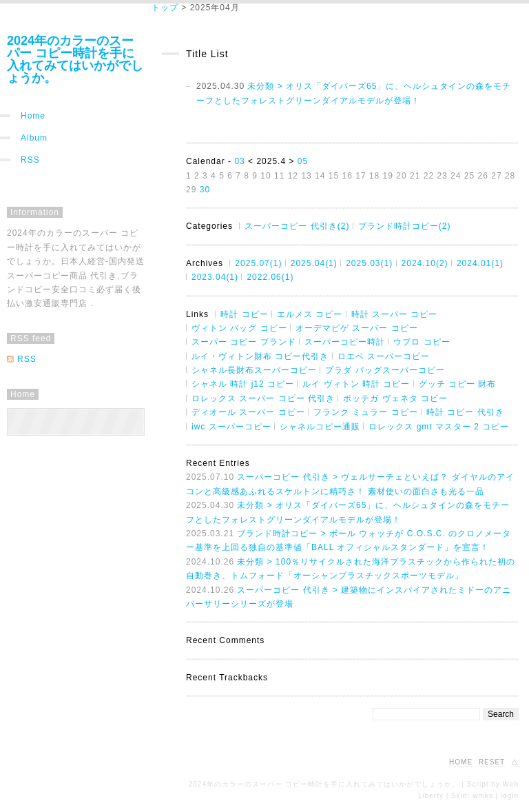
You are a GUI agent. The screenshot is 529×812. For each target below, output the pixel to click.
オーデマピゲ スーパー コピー (357, 328)
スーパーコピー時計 (345, 342)
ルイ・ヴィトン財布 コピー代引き (260, 356)
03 (239, 161)
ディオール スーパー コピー (248, 412)
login (510, 796)
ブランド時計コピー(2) (405, 226)
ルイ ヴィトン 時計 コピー (356, 384)
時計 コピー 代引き (465, 412)
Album (34, 138)
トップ (165, 8)
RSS (30, 160)
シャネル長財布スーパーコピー (254, 370)
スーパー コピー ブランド (244, 342)
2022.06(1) (270, 277)
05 (303, 161)
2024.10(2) (425, 263)
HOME (461, 762)
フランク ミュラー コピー (366, 412)
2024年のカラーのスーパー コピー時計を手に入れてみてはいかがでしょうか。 (75, 59)
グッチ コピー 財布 (458, 384)
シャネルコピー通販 (320, 427)
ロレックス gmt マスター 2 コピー (439, 427)
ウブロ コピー (422, 342)
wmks (483, 796)
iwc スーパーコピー (231, 427)
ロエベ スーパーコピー (384, 356)
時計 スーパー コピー (395, 314)
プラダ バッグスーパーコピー (385, 370)
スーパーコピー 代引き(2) (297, 226)
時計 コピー (244, 314)
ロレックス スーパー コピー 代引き (263, 398)
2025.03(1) (369, 263)
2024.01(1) (480, 263)
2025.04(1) (314, 263)
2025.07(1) (258, 263)
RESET (492, 762)
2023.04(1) (215, 277)
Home (33, 116)
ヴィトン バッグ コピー (239, 328)
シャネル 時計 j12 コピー (243, 384)
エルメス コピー (310, 314)
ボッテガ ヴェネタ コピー (395, 398)
